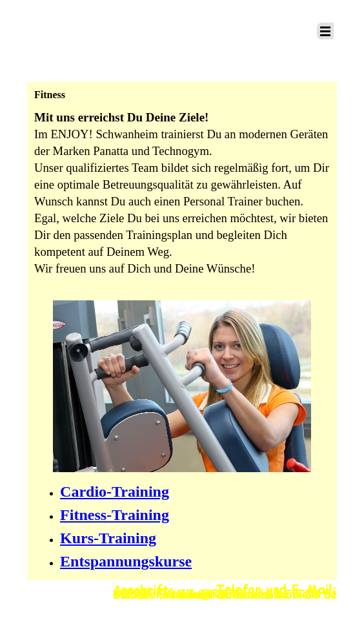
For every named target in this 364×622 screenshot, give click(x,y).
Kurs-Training (108, 538)
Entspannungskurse (126, 561)
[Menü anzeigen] (325, 31)
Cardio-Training (115, 492)
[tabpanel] (182, 201)
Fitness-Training (115, 515)
